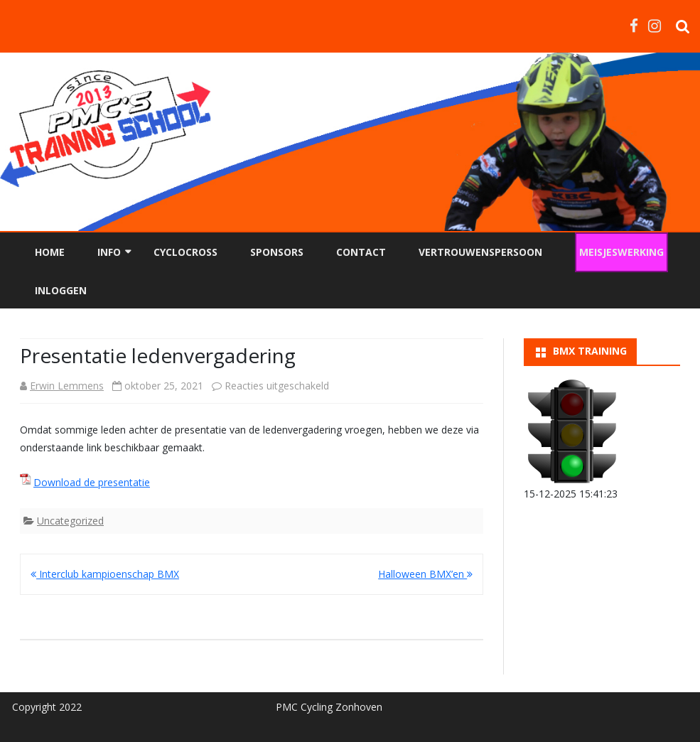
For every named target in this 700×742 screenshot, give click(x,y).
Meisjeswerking (621, 252)
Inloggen (61, 290)
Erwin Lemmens (67, 386)
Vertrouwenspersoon (480, 252)
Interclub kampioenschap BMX (105, 574)
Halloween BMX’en (425, 574)
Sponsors (277, 252)
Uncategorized (70, 521)
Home (50, 252)
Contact (361, 252)
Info (109, 252)
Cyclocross (185, 252)
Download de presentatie (92, 482)
